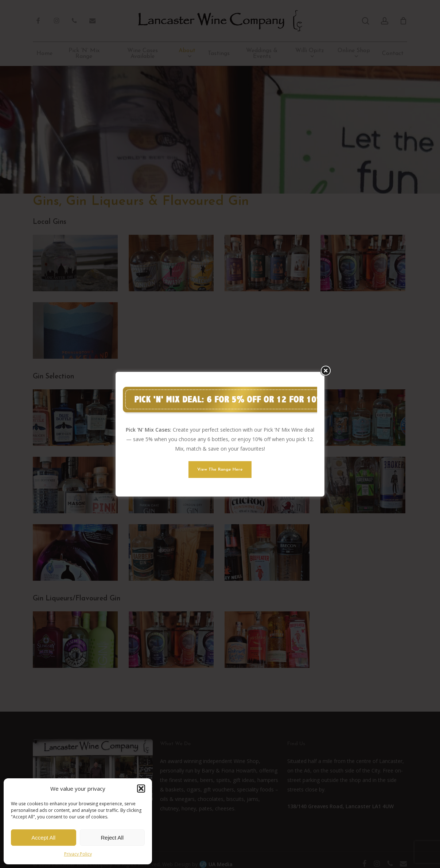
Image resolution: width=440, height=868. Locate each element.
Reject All (112, 838)
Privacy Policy (78, 854)
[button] (141, 789)
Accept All (43, 838)
